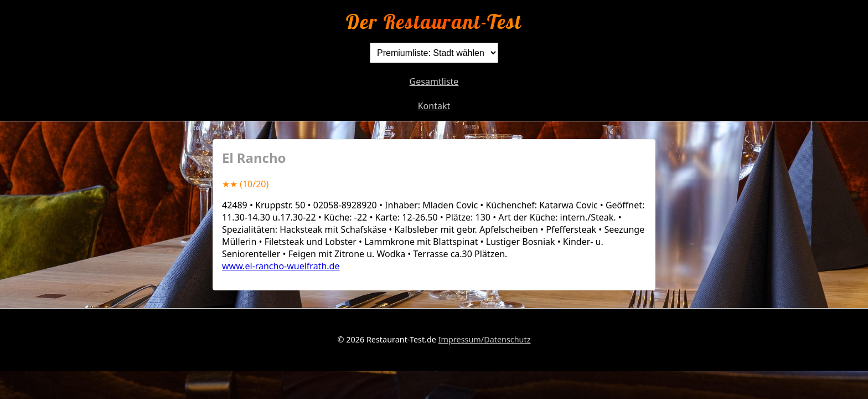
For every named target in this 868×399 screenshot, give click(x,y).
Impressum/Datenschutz (485, 339)
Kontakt (434, 106)
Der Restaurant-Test (434, 21)
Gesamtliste (434, 81)
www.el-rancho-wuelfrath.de (281, 266)
